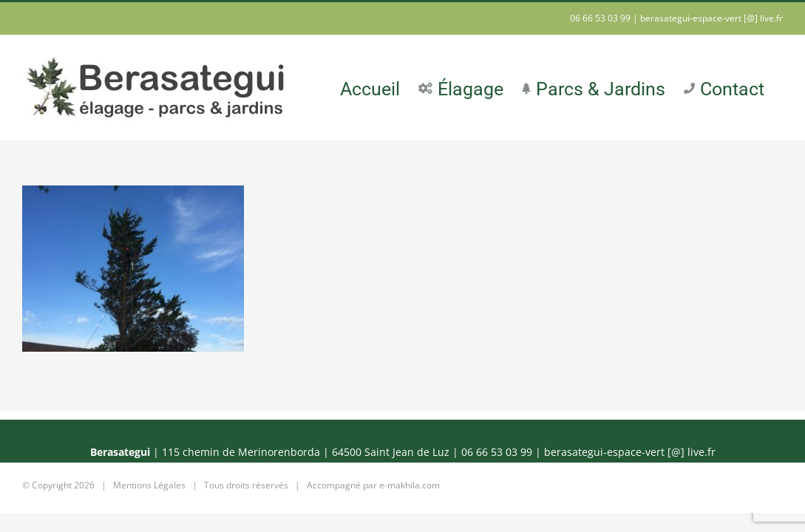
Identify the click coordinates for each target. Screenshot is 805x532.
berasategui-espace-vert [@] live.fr (711, 18)
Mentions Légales (149, 485)
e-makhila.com (410, 485)
